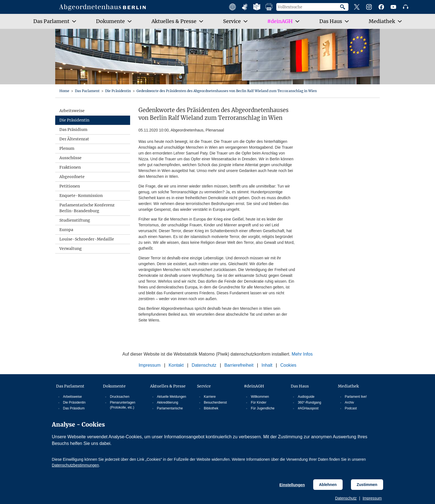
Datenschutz (346, 498)
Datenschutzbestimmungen (75, 465)
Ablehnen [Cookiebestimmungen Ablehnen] (328, 485)
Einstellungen (292, 485)
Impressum (372, 498)
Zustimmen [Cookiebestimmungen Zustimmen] (367, 485)
